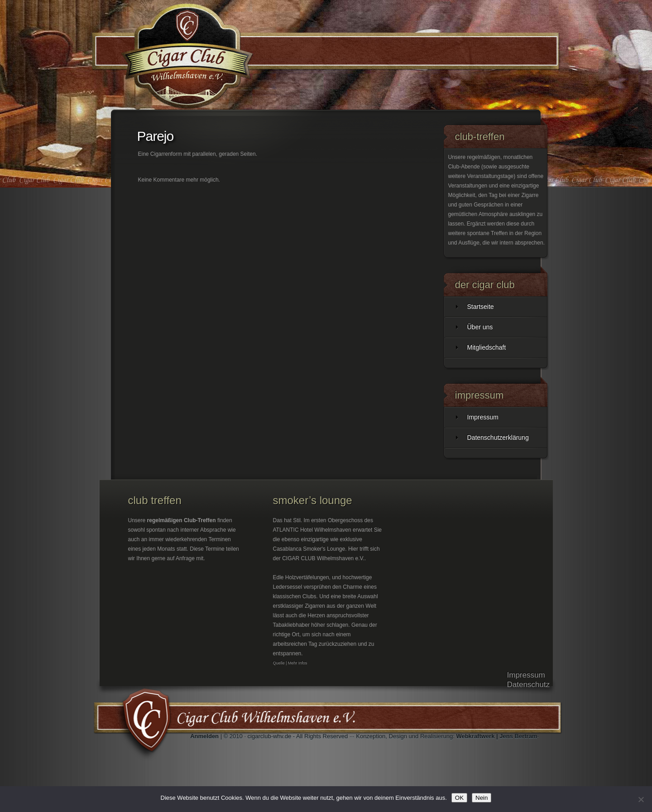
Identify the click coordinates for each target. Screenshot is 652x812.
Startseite (481, 307)
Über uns (480, 327)
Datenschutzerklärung (498, 437)
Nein (482, 798)
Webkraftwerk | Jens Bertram (496, 736)
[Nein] (641, 799)
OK (459, 798)
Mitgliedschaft (487, 347)
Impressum (483, 417)
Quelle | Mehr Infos (290, 663)
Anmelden (204, 736)
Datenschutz (529, 685)
